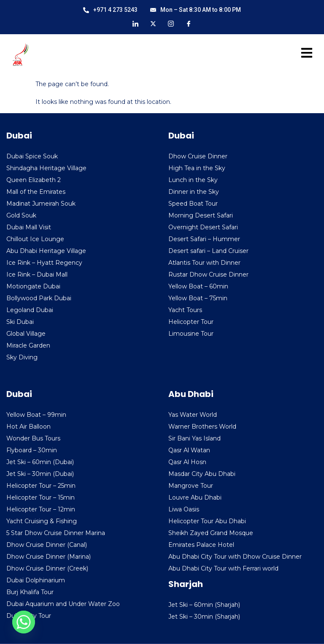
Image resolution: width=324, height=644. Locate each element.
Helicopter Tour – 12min (41, 509)
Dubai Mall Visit (29, 227)
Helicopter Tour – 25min (41, 486)
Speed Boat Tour (193, 204)
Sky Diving (22, 357)
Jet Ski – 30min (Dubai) (40, 474)
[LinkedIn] (135, 23)
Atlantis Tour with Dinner (204, 263)
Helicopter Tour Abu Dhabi (207, 521)
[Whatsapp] (24, 622)
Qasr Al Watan (189, 450)
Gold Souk (21, 215)
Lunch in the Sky (193, 180)
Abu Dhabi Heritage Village (46, 251)
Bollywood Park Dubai (39, 298)
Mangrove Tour (191, 486)
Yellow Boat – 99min (36, 415)
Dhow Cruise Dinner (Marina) (49, 557)
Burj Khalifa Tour (30, 592)
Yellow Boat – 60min (198, 286)
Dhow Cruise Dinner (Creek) (47, 568)
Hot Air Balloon (28, 427)
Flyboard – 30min (32, 450)
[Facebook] (189, 23)
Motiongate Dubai (33, 286)
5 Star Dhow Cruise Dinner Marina (56, 533)
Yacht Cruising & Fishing (42, 521)
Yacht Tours (185, 310)
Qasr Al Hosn (187, 462)
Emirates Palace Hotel (201, 545)
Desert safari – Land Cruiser (208, 251)
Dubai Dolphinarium (36, 580)
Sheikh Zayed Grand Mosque (211, 533)
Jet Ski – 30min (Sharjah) (204, 617)
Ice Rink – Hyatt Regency (44, 263)
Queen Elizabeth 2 (34, 180)
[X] (153, 23)
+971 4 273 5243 (110, 10)
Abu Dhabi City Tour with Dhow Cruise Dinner (235, 557)
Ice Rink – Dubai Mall (37, 274)
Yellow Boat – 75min (198, 298)
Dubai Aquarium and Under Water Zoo (63, 604)
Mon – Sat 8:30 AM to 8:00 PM (196, 10)
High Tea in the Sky (197, 168)
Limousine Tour (191, 334)
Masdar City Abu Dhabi (202, 474)
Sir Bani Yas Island (194, 438)
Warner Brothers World (202, 427)
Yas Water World (193, 415)
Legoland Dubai (30, 310)
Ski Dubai (20, 322)
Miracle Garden (28, 345)
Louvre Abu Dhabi (195, 497)
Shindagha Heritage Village (46, 168)
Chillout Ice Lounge (35, 239)
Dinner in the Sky (194, 192)
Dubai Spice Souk (32, 156)
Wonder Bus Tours (33, 438)
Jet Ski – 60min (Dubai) (40, 462)
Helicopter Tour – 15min (40, 497)
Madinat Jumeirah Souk (41, 204)
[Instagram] (171, 23)
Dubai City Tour (29, 616)
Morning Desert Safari (201, 215)
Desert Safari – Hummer (204, 239)
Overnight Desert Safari (203, 227)
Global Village (26, 334)
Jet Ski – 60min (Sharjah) (204, 605)
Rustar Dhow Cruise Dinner (208, 274)
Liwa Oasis (184, 509)
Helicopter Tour (191, 322)
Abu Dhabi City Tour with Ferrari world (223, 568)
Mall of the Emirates (36, 192)
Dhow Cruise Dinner (198, 156)
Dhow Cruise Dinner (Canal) (47, 545)
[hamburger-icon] (304, 54)
